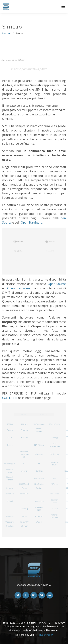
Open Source (57, 284)
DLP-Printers (39, 445)
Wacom (39, 522)
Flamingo (39, 454)
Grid (24, 463)
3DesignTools (54, 424)
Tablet (24, 516)
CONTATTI (10, 398)
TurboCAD (39, 516)
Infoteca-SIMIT (10, 471)
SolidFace (54, 509)
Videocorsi (10, 522)
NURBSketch (24, 484)
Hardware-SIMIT (54, 464)
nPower (24, 526)
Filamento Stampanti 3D (24, 454)
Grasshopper (10, 463)
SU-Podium (39, 501)
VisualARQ (24, 522)
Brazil (10, 437)
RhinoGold (10, 494)
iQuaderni (10, 526)
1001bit (10, 424)
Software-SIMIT (39, 509)
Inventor (24, 471)
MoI (54, 478)
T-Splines (10, 516)
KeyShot (39, 471)
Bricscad (24, 437)
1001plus (24, 424)
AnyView (24, 430)
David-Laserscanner (54, 445)
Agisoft (10, 430)
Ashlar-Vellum (39, 430)
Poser (24, 488)
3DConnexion (39, 424)
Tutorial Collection (54, 516)
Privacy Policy (45, 635)
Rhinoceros (54, 494)
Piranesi (10, 488)
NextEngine (39, 484)
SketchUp (24, 509)
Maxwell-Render (10, 479)
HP (39, 463)
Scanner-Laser (54, 501)
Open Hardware (32, 222)
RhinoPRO (24, 494)
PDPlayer (54, 484)
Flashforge (54, 454)
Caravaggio (54, 437)
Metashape (39, 478)
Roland (10, 501)
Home (6, 33)
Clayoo (10, 445)
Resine (39, 488)
